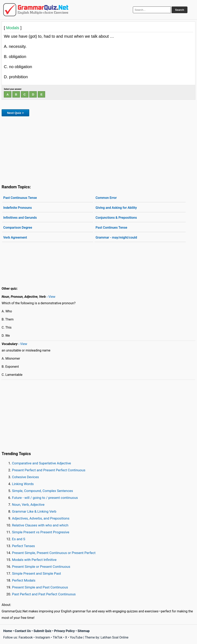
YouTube (76, 637)
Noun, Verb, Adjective (28, 505)
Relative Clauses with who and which (40, 525)
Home (8, 631)
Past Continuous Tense (20, 198)
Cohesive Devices (25, 477)
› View (51, 297)
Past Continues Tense (111, 228)
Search (180, 10)
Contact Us (23, 631)
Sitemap (84, 631)
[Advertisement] (98, 150)
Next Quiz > (15, 113)
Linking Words (23, 484)
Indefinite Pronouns (18, 208)
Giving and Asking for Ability (116, 208)
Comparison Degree (18, 228)
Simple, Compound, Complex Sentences (42, 491)
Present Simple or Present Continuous (41, 567)
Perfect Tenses (23, 546)
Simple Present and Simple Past (36, 573)
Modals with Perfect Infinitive (34, 560)
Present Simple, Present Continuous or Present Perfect (54, 553)
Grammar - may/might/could (116, 237)
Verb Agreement (15, 237)
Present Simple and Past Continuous (40, 587)
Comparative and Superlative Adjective (41, 463)
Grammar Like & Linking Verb (34, 511)
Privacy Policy (64, 631)
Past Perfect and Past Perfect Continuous (44, 594)
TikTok (58, 637)
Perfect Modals (24, 580)
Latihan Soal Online (114, 637)
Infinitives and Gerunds (20, 218)
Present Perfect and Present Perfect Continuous (49, 470)
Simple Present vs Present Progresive (41, 532)
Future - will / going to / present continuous (45, 498)
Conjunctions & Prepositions (116, 218)
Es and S (19, 539)
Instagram (43, 637)
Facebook (26, 637)
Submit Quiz (42, 631)
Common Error (106, 198)
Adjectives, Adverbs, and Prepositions (41, 518)
